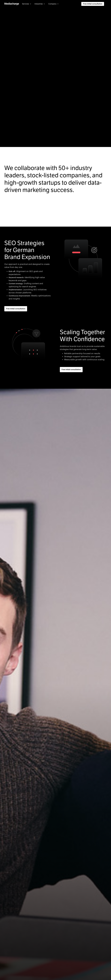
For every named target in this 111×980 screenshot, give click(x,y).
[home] (12, 4)
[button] (27, 4)
